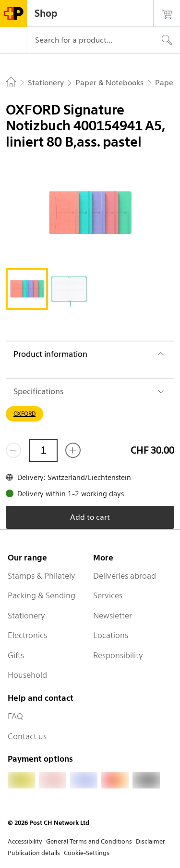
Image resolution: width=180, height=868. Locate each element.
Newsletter (113, 616)
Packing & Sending (42, 595)
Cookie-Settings (87, 853)
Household (27, 675)
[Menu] (13, 40)
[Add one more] (73, 450)
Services (108, 595)
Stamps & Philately (42, 576)
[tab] (27, 289)
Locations (111, 635)
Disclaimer (150, 841)
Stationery (26, 616)
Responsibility (118, 655)
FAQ (15, 716)
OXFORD (24, 414)
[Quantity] (43, 450)
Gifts (16, 655)
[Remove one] (13, 450)
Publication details (34, 853)
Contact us (27, 736)
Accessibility (25, 841)
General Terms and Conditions (89, 841)
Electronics (27, 635)
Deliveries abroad (125, 576)
